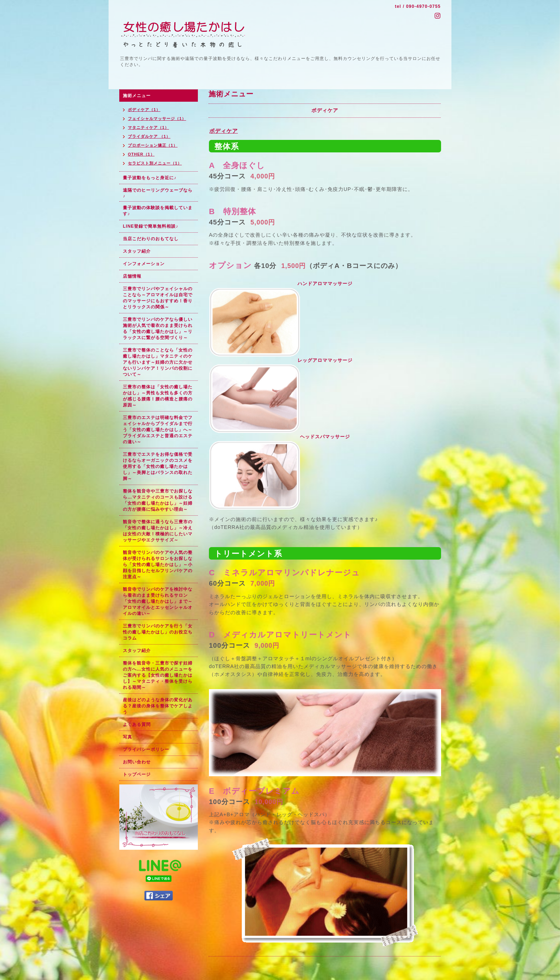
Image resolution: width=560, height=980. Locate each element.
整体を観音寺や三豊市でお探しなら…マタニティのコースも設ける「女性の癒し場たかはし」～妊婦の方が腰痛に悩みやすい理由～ (158, 500)
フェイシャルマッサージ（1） (157, 118)
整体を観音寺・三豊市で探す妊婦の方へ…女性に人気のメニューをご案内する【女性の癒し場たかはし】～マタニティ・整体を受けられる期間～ (158, 675)
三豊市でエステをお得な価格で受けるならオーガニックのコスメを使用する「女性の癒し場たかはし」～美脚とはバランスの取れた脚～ (158, 466)
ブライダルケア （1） (149, 136)
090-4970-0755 (423, 6)
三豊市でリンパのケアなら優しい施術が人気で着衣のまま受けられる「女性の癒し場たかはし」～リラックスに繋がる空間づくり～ (158, 329)
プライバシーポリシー (146, 749)
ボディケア (224, 131)
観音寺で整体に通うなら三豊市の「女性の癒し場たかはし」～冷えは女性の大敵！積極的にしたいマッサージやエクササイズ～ (158, 531)
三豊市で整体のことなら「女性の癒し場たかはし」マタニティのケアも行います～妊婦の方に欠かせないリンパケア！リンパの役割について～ (158, 362)
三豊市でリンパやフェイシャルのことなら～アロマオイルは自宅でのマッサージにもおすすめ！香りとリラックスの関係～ (158, 298)
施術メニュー (137, 96)
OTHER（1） (141, 154)
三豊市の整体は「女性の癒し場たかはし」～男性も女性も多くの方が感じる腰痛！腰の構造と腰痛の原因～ (158, 396)
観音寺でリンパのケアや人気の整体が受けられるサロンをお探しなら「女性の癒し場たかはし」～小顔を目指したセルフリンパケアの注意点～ (158, 565)
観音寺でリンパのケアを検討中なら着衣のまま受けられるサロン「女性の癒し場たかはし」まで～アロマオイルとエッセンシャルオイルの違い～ (158, 601)
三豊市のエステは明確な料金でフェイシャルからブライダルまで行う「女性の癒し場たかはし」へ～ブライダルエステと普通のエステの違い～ (158, 430)
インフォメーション (144, 264)
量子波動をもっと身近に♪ (150, 178)
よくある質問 (137, 724)
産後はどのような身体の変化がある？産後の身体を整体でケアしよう (158, 706)
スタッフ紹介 (137, 251)
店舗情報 (132, 276)
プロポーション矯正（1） (153, 145)
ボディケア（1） (144, 110)
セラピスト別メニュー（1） (155, 163)
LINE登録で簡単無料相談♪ (151, 226)
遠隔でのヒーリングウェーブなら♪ (158, 193)
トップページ (137, 774)
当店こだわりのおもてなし (151, 239)
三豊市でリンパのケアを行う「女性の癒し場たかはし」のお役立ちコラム (158, 632)
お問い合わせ (137, 762)
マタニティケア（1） (148, 127)
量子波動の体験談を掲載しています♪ (158, 211)
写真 (127, 737)
